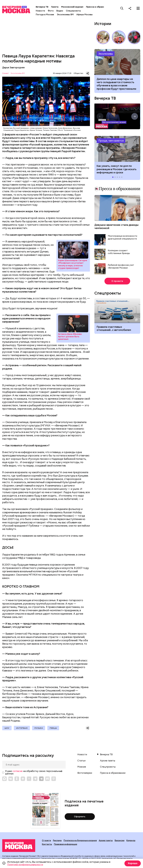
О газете (46, 840)
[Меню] (138, 8)
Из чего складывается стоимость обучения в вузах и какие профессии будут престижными (117, 62)
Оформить (80, 817)
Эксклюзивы (106, 54)
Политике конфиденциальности (25, 865)
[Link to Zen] (23, 779)
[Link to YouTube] (29, 779)
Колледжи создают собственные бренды (119, 252)
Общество (78, 73)
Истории (103, 24)
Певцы (53, 728)
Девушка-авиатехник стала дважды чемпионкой (116, 226)
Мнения (82, 767)
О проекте (117, 281)
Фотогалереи (85, 773)
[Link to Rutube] (47, 779)
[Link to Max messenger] (4, 779)
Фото (51, 11)
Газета (55, 7)
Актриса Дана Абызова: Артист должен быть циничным (73, 324)
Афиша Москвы (84, 15)
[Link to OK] (17, 779)
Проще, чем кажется (111, 141)
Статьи (81, 761)
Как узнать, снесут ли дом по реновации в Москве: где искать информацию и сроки (117, 149)
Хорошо (133, 863)
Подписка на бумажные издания (80, 840)
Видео (60, 11)
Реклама (57, 840)
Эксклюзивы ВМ (65, 15)
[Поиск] (122, 8)
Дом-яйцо (119, 37)
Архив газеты (108, 761)
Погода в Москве (45, 15)
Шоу (7, 728)
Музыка (39, 728)
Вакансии (120, 840)
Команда (131, 840)
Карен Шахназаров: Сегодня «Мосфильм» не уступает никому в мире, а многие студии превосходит (73, 250)
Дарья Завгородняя (13, 68)
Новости (40, 11)
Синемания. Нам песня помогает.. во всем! (117, 116)
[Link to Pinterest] (54, 779)
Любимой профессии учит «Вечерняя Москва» (121, 266)
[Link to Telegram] (35, 779)
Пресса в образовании (98, 7)
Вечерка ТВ (42, 7)
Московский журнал (72, 7)
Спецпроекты (73, 11)
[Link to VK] (11, 779)
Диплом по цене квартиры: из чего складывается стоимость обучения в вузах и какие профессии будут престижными (116, 84)
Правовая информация (65, 844)
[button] (136, 37)
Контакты (47, 844)
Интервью (22, 728)
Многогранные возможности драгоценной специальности (122, 237)
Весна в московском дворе (103, 37)
